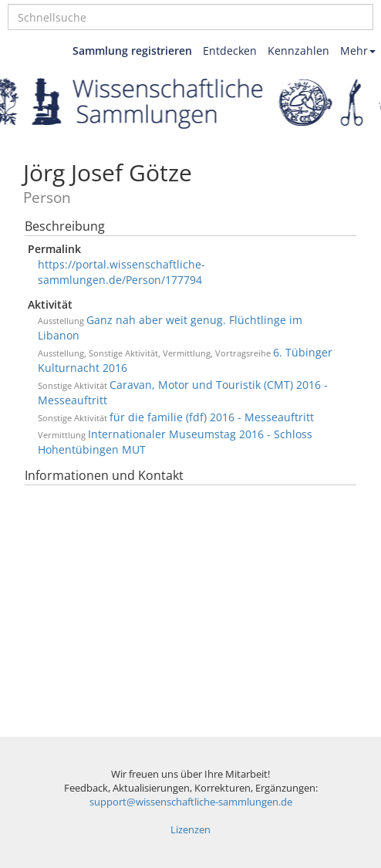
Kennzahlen (298, 51)
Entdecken (230, 51)
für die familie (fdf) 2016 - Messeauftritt (212, 417)
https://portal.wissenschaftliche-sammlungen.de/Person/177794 (121, 272)
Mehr (358, 51)
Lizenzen (190, 830)
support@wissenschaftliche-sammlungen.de (191, 802)
